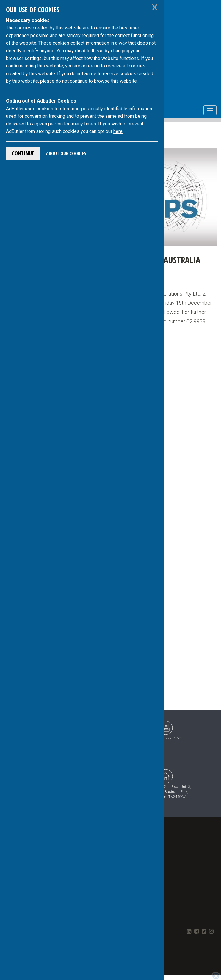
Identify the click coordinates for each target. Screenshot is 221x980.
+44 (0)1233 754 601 (166, 730)
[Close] (216, 976)
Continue (23, 153)
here (118, 131)
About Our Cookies (66, 153)
